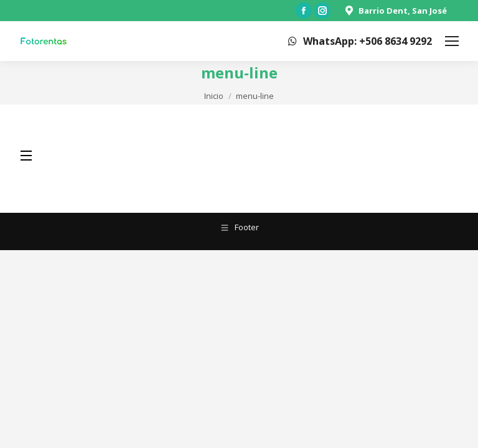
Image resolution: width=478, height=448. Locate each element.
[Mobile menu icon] (452, 41)
